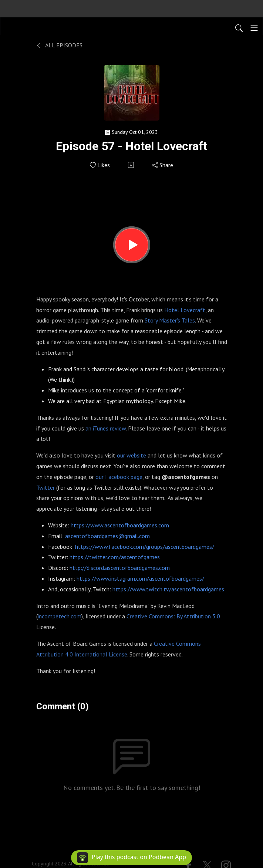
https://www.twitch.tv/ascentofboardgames (168, 589)
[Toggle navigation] (254, 28)
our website (131, 455)
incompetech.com (60, 616)
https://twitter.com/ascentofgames (115, 557)
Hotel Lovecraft (185, 310)
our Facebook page (119, 477)
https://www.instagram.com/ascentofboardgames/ (140, 578)
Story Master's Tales (170, 320)
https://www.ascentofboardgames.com (120, 525)
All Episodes (59, 45)
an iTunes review (106, 428)
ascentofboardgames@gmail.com (107, 536)
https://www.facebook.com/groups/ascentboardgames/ (145, 547)
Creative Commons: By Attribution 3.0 (173, 616)
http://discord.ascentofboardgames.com (120, 568)
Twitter (45, 487)
